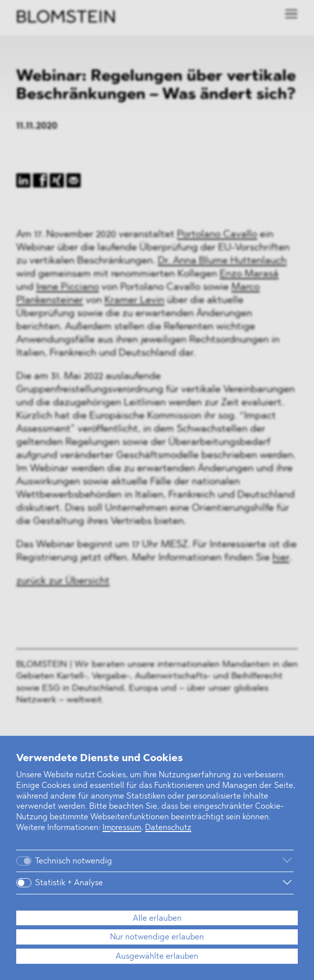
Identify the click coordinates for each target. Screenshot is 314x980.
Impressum (122, 828)
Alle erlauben (157, 919)
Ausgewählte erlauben (157, 957)
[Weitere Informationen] (211, 861)
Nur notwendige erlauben (157, 937)
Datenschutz (168, 828)
